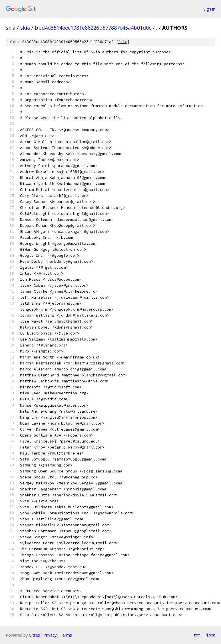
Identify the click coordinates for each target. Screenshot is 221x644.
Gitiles (34, 635)
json (211, 635)
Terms (66, 635)
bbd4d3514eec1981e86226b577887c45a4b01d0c (93, 28)
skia (11, 28)
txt (197, 635)
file (123, 42)
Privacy (50, 635)
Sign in (209, 9)
